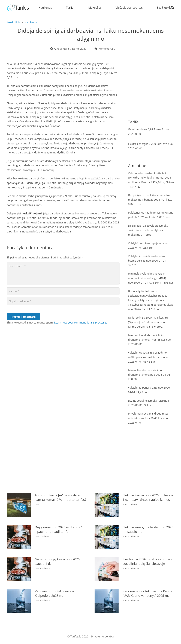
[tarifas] (18, 8)
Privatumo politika (102, 636)
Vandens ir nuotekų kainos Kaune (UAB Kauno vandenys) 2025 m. (147, 593)
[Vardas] (63, 291)
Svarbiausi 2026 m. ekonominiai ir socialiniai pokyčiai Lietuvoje (148, 561)
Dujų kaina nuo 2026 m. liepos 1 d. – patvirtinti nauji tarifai (60, 529)
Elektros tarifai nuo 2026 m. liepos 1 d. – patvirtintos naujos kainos (148, 497)
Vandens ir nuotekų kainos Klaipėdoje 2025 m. (54, 593)
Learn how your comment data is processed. (81, 322)
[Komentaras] (63, 274)
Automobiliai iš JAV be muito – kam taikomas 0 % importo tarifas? (60, 497)
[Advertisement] (151, 89)
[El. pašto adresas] (63, 301)
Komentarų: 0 (107, 49)
